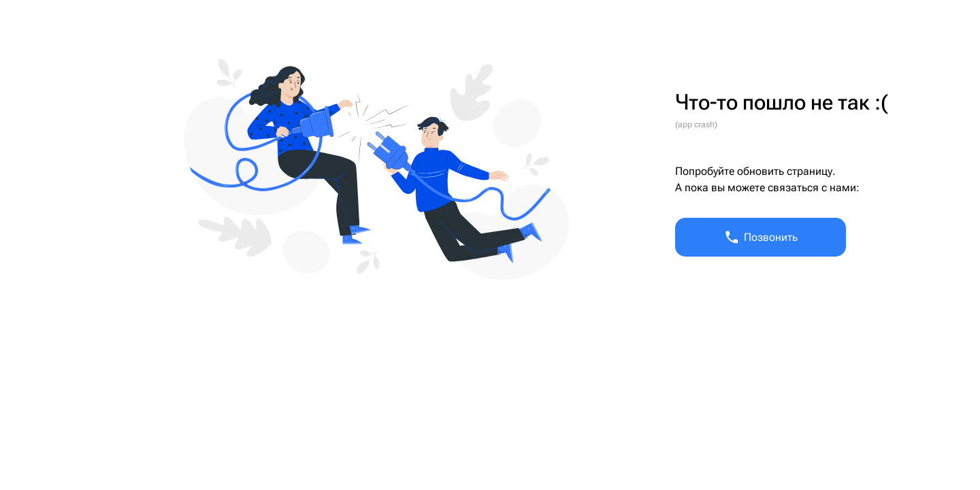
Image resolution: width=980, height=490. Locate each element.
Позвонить (761, 238)
